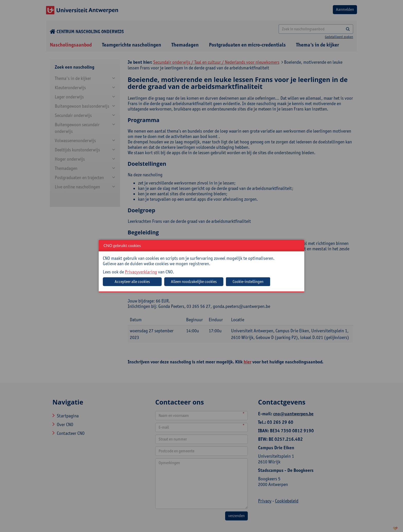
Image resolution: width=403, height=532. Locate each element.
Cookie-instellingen (248, 282)
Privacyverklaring (141, 272)
